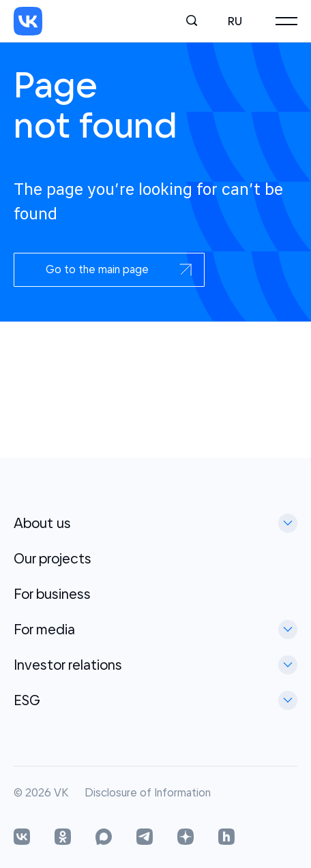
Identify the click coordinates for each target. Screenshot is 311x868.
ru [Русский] (235, 21)
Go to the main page (119, 269)
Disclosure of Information (148, 793)
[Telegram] (145, 838)
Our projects (53, 558)
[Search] (192, 21)
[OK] (63, 838)
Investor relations (68, 665)
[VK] (28, 21)
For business (52, 594)
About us (42, 523)
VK (61, 793)
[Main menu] (286, 21)
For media (44, 629)
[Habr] (226, 838)
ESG (27, 700)
